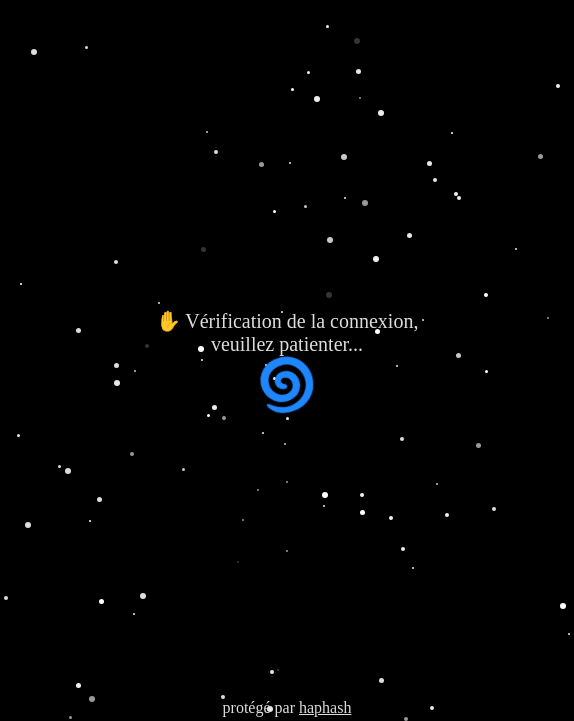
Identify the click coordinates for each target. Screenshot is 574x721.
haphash (325, 707)
